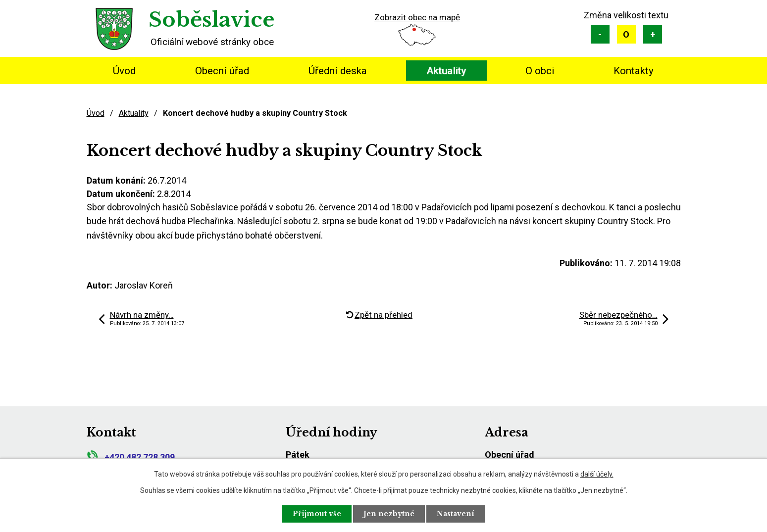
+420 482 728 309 (131, 457)
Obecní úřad (222, 71)
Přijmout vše (317, 514)
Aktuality (446, 71)
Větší (653, 34)
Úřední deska (338, 71)
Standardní (626, 34)
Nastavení (456, 514)
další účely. (597, 474)
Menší (600, 34)
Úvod (124, 71)
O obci (540, 71)
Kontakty (634, 71)
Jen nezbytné (389, 514)
